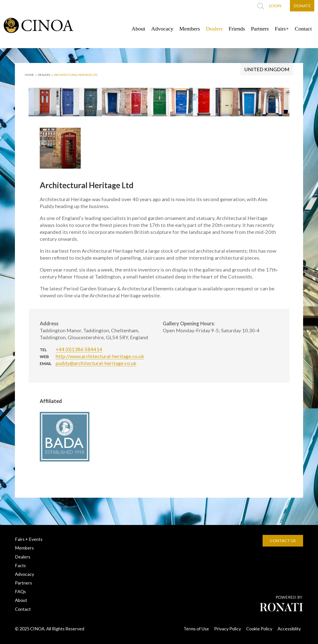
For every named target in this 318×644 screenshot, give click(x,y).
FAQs (20, 591)
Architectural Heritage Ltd (76, 75)
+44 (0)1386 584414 (79, 349)
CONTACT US (283, 540)
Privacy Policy (228, 629)
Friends (237, 29)
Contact (303, 29)
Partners (260, 29)
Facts (20, 565)
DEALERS (44, 75)
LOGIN (275, 6)
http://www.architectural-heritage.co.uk (100, 356)
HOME (29, 75)
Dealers (214, 29)
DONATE (302, 6)
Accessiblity (289, 629)
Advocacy (162, 29)
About (139, 29)
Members (190, 29)
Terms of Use (196, 629)
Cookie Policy (259, 629)
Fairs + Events (29, 539)
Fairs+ (282, 29)
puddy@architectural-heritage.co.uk (96, 363)
